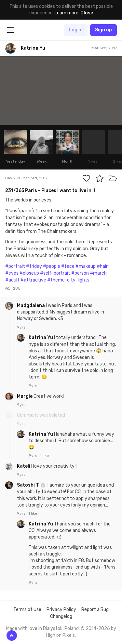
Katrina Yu (41, 338)
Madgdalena (31, 306)
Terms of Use (27, 610)
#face (68, 266)
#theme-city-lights (68, 280)
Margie (25, 396)
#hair (102, 266)
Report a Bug (95, 610)
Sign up (103, 30)
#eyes (12, 273)
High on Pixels (61, 635)
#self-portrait (55, 273)
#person (80, 273)
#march (98, 273)
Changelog (61, 616)
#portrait (15, 266)
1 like (44, 456)
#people (52, 266)
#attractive (33, 280)
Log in (76, 30)
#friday (34, 266)
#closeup (29, 273)
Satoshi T (28, 485)
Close (87, 13)
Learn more (67, 13)
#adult (12, 280)
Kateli (24, 466)
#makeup (86, 266)
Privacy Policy (61, 610)
